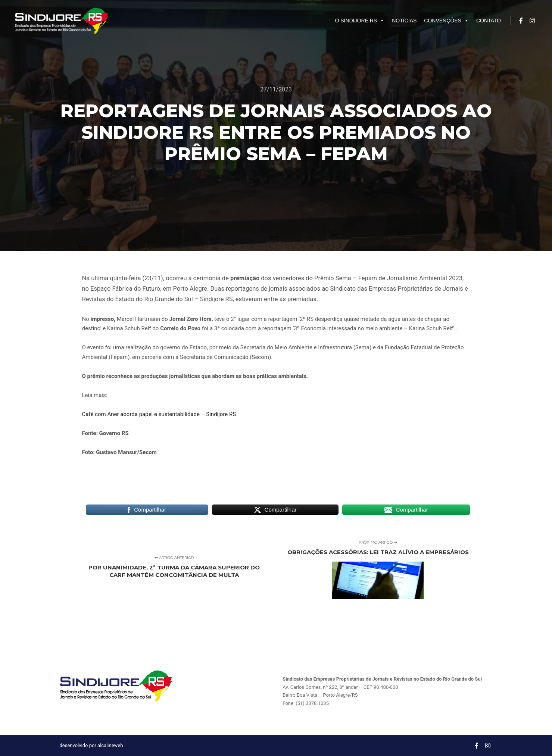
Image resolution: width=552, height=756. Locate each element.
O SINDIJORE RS (360, 21)
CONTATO (489, 21)
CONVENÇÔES (446, 21)
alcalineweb (110, 745)
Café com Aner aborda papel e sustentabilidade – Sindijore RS (159, 414)
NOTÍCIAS (404, 21)
